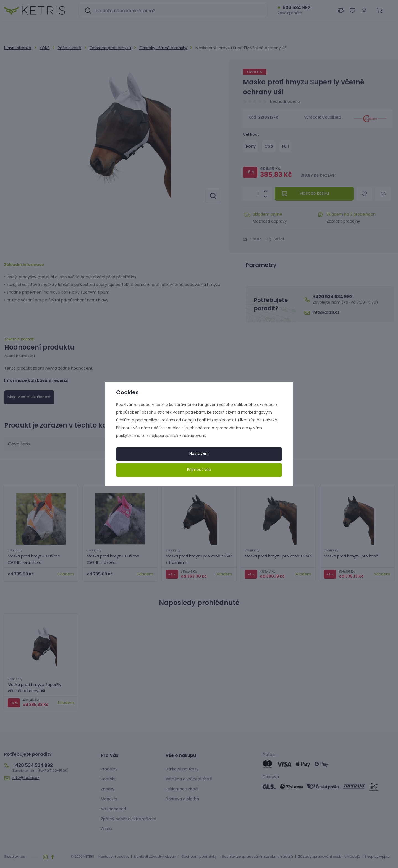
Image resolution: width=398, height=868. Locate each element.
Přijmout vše (199, 470)
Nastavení (199, 454)
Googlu (189, 420)
